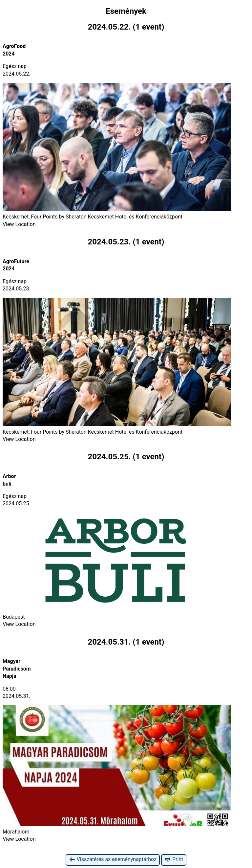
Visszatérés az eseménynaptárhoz (113, 860)
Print (174, 860)
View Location (19, 224)
